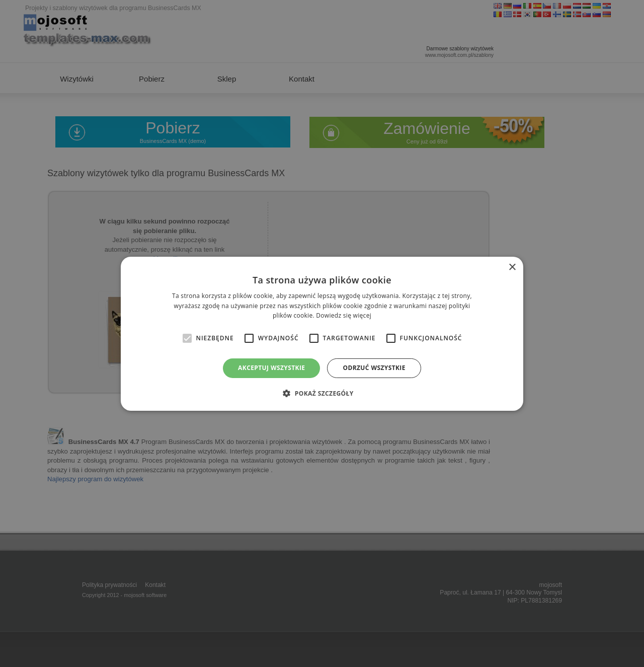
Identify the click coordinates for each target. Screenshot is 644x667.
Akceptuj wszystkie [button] (271, 368)
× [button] (512, 267)
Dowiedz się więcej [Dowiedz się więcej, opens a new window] (344, 315)
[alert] (322, 333)
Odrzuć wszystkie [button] (374, 368)
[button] (322, 393)
